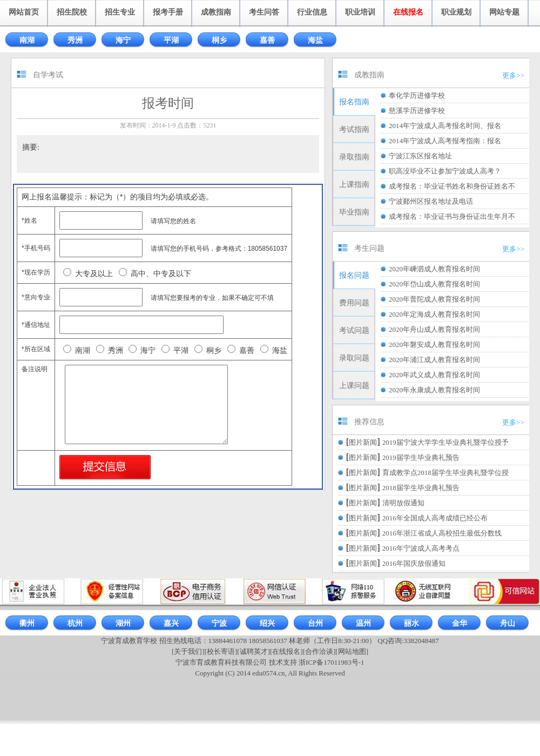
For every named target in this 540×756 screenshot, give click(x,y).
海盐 (315, 40)
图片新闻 (363, 442)
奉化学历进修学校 (417, 95)
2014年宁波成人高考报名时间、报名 (445, 126)
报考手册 (168, 12)
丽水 (411, 623)
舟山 (508, 623)
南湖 (27, 40)
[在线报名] (286, 651)
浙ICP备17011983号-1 (332, 662)
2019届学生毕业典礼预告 (421, 457)
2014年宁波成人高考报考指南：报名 (445, 141)
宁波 (219, 623)
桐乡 (219, 40)
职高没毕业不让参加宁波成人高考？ (445, 171)
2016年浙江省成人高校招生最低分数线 (442, 533)
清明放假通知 (403, 503)
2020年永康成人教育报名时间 (434, 390)
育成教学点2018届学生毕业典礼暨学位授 (446, 473)
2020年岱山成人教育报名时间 (434, 284)
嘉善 (267, 40)
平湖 (171, 40)
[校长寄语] (221, 651)
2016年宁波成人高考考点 (421, 548)
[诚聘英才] (254, 651)
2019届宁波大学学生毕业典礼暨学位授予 (446, 442)
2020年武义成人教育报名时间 (434, 375)
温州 (363, 623)
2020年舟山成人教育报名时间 (434, 329)
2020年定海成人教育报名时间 (434, 314)
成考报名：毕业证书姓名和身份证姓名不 (452, 186)
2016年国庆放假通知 (414, 563)
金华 (460, 623)
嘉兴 (171, 623)
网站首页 (24, 12)
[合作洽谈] (319, 651)
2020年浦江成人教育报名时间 (434, 360)
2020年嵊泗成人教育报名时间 (434, 269)
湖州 (123, 623)
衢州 (27, 623)
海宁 (123, 40)
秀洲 (75, 40)
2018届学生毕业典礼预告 (421, 488)
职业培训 (360, 12)
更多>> (513, 75)
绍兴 (267, 623)
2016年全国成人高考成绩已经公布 (435, 518)
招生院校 (72, 12)
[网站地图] (352, 651)
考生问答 (264, 12)
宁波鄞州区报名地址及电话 (431, 201)
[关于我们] (188, 651)
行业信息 (312, 12)
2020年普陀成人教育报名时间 (434, 299)
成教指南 (216, 12)
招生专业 (120, 12)
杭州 (75, 623)
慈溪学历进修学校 (417, 111)
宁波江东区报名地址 (420, 156)
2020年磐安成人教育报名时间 (434, 344)
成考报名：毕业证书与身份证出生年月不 (452, 216)
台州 (315, 623)
